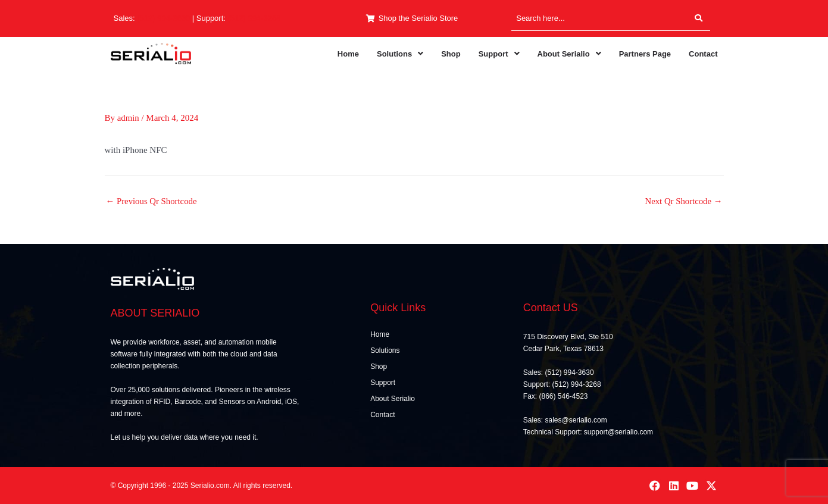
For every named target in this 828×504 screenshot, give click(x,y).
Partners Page (645, 54)
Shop (451, 54)
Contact (703, 54)
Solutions (400, 54)
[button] (400, 54)
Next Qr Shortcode (683, 201)
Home (348, 54)
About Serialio (569, 54)
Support (499, 54)
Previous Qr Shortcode (152, 201)
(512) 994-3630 (163, 18)
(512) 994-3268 (254, 18)
